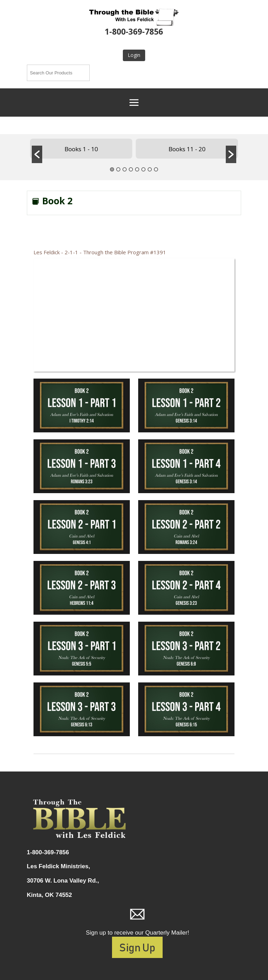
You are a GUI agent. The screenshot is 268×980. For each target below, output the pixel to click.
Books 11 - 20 (187, 149)
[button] (37, 154)
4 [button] (131, 169)
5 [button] (137, 169)
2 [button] (118, 169)
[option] (81, 149)
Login (134, 55)
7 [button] (150, 169)
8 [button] (156, 169)
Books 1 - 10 (81, 149)
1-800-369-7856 (134, 31)
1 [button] (112, 169)
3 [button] (125, 169)
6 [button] (143, 169)
